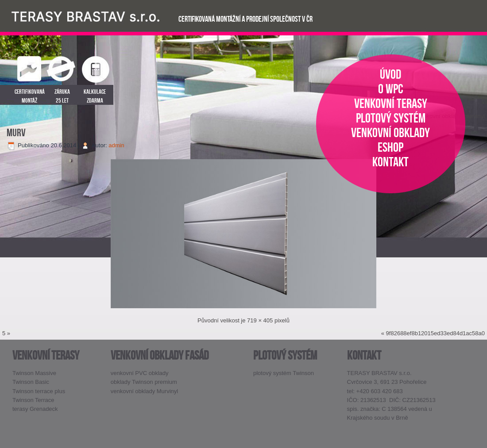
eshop (390, 147)
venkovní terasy (391, 103)
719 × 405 (260, 320)
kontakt (390, 162)
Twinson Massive (34, 373)
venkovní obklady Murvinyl (144, 391)
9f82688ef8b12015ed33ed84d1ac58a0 (435, 333)
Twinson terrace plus (39, 391)
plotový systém (391, 118)
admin (116, 145)
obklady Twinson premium (144, 382)
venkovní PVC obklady (140, 373)
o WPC (391, 89)
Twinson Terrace (33, 400)
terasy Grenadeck (35, 409)
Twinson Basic (31, 382)
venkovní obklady (390, 132)
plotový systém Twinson (284, 373)
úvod (390, 74)
